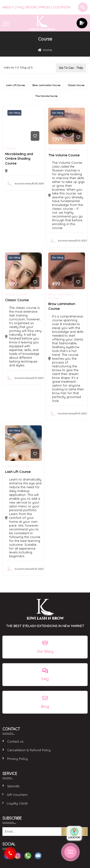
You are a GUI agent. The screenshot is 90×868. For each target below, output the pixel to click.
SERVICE (10, 774)
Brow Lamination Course (46, 85)
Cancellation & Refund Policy (29, 750)
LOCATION (62, 7)
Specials (13, 786)
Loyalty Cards (17, 803)
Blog (45, 707)
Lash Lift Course (15, 85)
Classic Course (76, 85)
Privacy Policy (18, 759)
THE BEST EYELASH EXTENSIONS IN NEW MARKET (45, 626)
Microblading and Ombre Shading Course (19, 159)
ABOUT (8, 7)
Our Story (45, 651)
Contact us (15, 741)
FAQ (20, 7)
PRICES (45, 7)
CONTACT (11, 729)
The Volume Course (46, 96)
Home (48, 50)
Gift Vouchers (17, 795)
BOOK (31, 7)
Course (10, 148)
